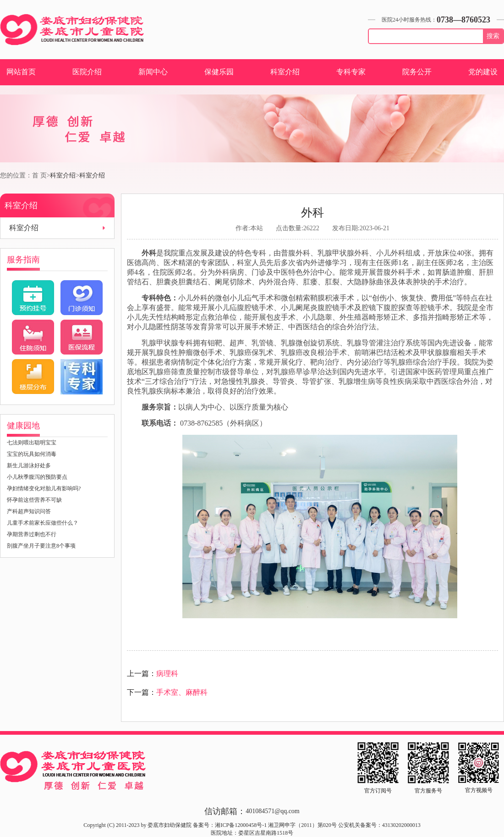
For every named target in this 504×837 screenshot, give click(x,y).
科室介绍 (285, 72)
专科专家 (351, 72)
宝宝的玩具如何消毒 (32, 454)
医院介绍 (87, 72)
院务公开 (417, 72)
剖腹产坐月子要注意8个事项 (41, 546)
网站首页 (21, 72)
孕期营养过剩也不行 (32, 534)
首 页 (39, 175)
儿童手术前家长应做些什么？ (43, 523)
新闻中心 (153, 72)
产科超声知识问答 (29, 511)
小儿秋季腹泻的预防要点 (37, 477)
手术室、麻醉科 (182, 692)
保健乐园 (219, 72)
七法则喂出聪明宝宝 (32, 443)
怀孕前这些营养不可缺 (34, 500)
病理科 (167, 673)
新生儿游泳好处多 (29, 466)
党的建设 (483, 72)
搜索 (493, 36)
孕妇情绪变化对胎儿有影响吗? (44, 488)
